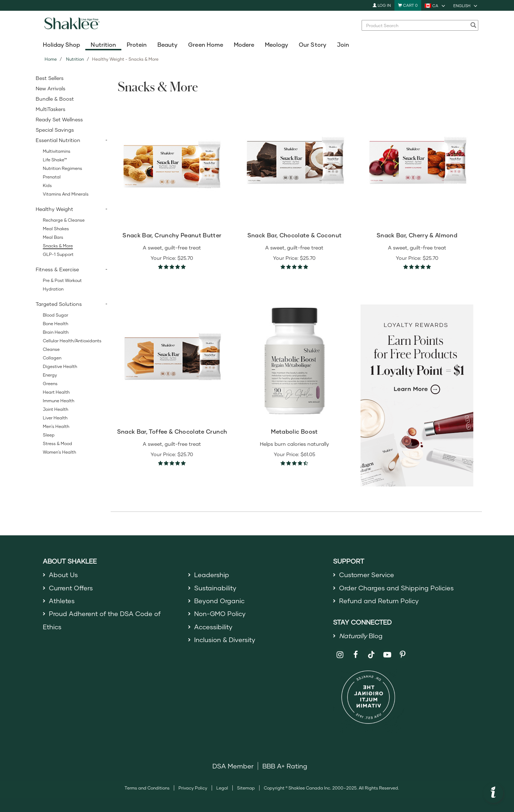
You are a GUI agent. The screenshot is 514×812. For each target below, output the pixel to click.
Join (343, 44)
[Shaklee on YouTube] (387, 655)
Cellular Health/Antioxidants (72, 341)
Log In (382, 5)
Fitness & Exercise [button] (57, 269)
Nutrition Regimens (62, 168)
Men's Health (56, 426)
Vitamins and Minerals (66, 194)
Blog (361, 636)
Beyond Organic (219, 601)
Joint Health (56, 409)
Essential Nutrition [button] (58, 140)
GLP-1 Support (58, 254)
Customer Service (367, 575)
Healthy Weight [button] (54, 209)
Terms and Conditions (147, 788)
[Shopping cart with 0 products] (408, 5)
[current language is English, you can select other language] (466, 5)
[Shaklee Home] (72, 25)
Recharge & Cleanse (64, 220)
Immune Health (59, 401)
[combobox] (416, 25)
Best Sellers (50, 78)
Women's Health (59, 452)
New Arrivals (51, 88)
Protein (137, 44)
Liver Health (55, 418)
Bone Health (56, 324)
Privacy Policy (193, 788)
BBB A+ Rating (285, 766)
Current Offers (71, 588)
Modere (244, 44)
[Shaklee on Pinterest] (403, 655)
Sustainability (215, 588)
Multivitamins (57, 151)
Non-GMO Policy (220, 614)
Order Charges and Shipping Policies (396, 588)
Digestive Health (60, 366)
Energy (50, 375)
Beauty (167, 44)
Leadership (212, 575)
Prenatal (52, 177)
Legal (222, 788)
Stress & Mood (57, 443)
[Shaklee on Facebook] (356, 655)
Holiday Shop (61, 44)
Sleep (49, 435)
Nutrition (103, 44)
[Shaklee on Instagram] (340, 655)
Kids (47, 185)
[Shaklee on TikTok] (371, 651)
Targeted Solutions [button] (59, 304)
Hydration (53, 289)
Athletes (62, 601)
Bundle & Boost (55, 99)
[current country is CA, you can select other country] (435, 5)
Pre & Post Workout (62, 280)
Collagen (52, 358)
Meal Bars (53, 237)
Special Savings (55, 130)
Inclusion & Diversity (225, 640)
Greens (50, 384)
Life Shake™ (55, 160)
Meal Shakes (56, 229)
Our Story (312, 44)
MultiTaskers (51, 109)
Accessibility (213, 627)
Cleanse (51, 349)
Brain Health (56, 332)
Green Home (205, 44)
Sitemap (246, 788)
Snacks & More (58, 246)
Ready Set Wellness (59, 119)
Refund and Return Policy (379, 601)
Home (51, 59)
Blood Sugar (56, 315)
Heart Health (56, 392)
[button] (493, 793)
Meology (276, 44)
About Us (63, 575)
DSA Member (233, 766)
